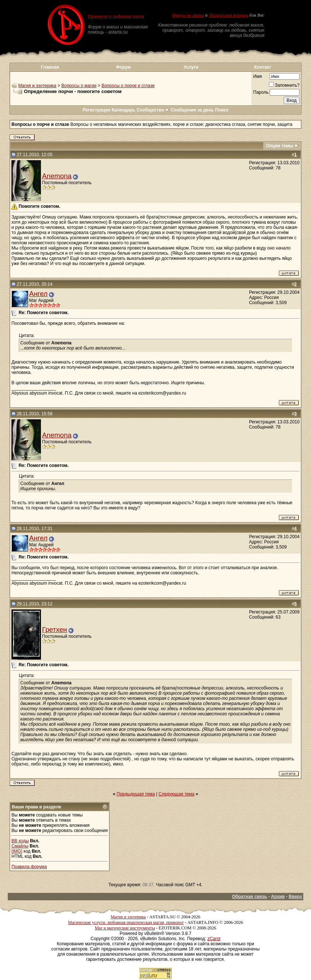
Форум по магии (188, 15)
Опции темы (280, 146)
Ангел (38, 294)
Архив (278, 897)
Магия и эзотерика (37, 86)
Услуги (191, 67)
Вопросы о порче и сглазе (128, 86)
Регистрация (96, 110)
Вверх (296, 897)
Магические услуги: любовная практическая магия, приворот (126, 922)
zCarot (214, 939)
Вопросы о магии (79, 86)
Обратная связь (250, 897)
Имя (257, 76)
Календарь (123, 110)
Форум (123, 67)
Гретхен (55, 630)
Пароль (261, 92)
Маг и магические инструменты (125, 928)
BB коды (20, 841)
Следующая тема (177, 794)
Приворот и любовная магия (116, 16)
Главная (50, 67)
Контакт (263, 67)
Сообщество (153, 110)
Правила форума (29, 867)
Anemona (57, 176)
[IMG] (17, 851)
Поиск (222, 110)
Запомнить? (284, 85)
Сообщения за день (192, 110)
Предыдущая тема (136, 794)
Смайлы (20, 846)
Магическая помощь (229, 15)
